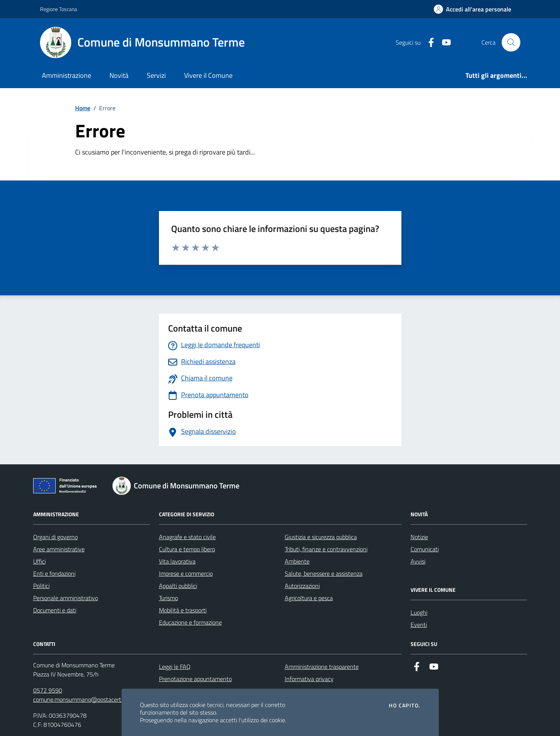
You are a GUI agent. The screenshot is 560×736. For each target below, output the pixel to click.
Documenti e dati (55, 610)
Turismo (168, 598)
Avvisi (418, 561)
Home (83, 108)
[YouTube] (443, 43)
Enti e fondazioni (54, 573)
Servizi (156, 75)
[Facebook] (428, 43)
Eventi (419, 625)
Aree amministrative (59, 549)
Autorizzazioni (302, 586)
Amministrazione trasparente (322, 667)
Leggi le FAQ (175, 667)
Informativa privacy (309, 679)
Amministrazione (67, 75)
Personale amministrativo (66, 598)
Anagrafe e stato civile (187, 537)
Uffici (39, 561)
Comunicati (425, 549)
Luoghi (419, 612)
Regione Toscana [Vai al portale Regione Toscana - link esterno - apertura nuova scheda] (59, 9)
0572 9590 (48, 690)
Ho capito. (404, 705)
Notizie (419, 537)
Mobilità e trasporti (183, 610)
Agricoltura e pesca (309, 598)
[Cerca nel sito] (511, 42)
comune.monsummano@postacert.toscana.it (90, 699)
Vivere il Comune (208, 75)
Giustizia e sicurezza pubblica (321, 537)
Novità (119, 75)
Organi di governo (55, 537)
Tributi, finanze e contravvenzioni (326, 549)
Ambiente (297, 561)
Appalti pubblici (178, 586)
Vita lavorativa (177, 561)
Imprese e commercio (186, 573)
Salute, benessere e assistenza (324, 573)
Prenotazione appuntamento (195, 679)
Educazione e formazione (190, 622)
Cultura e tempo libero (187, 549)
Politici (41, 586)
